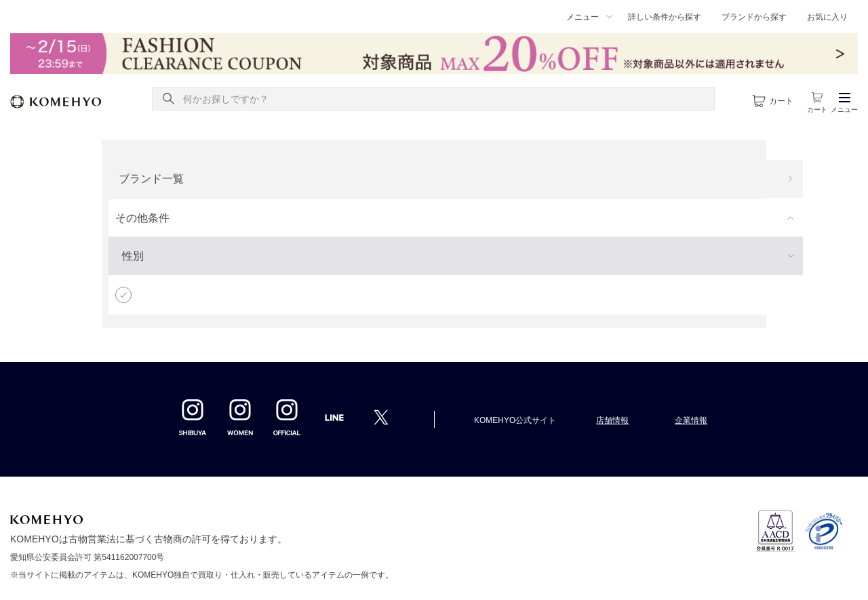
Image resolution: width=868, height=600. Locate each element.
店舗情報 (612, 420)
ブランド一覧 (151, 179)
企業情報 (691, 420)
